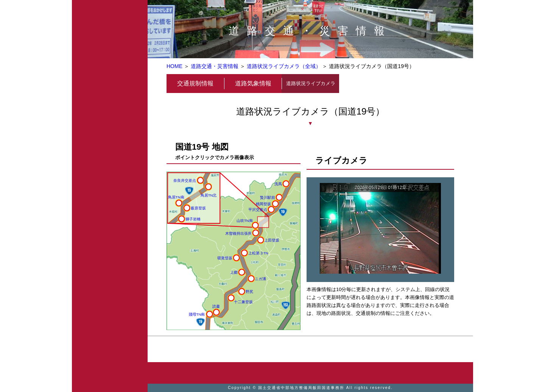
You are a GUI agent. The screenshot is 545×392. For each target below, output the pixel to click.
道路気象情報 (253, 83)
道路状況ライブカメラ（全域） (284, 66)
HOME (174, 66)
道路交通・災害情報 (215, 66)
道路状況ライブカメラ (311, 83)
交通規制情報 (195, 83)
